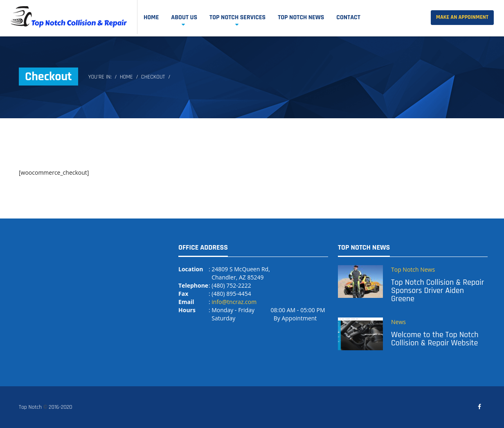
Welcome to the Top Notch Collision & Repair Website (435, 339)
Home (151, 17)
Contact (348, 17)
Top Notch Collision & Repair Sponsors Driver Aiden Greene (438, 291)
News (398, 322)
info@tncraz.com (234, 302)
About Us (184, 17)
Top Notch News (301, 17)
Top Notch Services (237, 17)
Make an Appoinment (462, 17)
